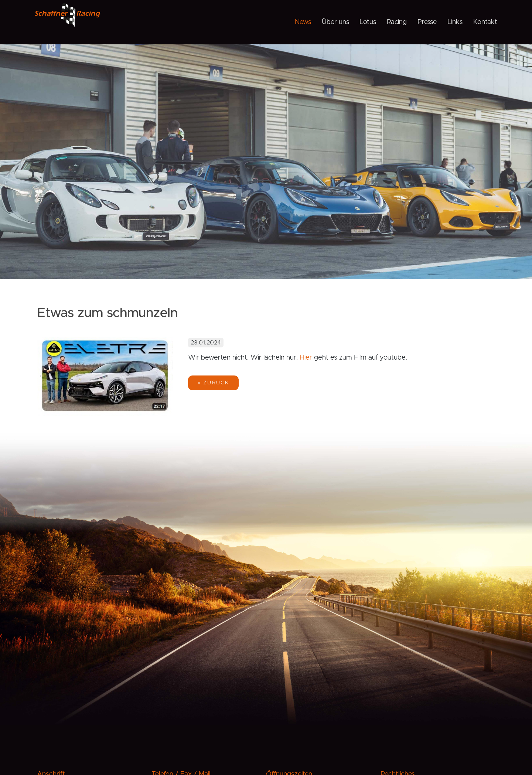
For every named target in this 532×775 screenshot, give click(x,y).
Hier (307, 358)
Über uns (335, 22)
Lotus (368, 22)
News (303, 22)
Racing (397, 22)
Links (455, 22)
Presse (427, 22)
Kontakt (485, 22)
